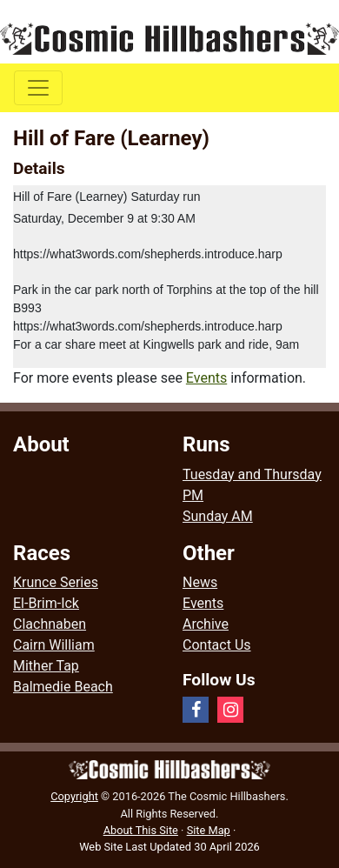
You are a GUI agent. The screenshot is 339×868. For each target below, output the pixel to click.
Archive (206, 624)
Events (206, 378)
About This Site (141, 830)
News (200, 582)
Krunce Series (56, 582)
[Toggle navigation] (38, 88)
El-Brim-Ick (46, 603)
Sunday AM (218, 516)
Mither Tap (46, 666)
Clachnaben (50, 624)
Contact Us (217, 645)
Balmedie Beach (63, 687)
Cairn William (54, 645)
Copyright (74, 796)
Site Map (209, 830)
